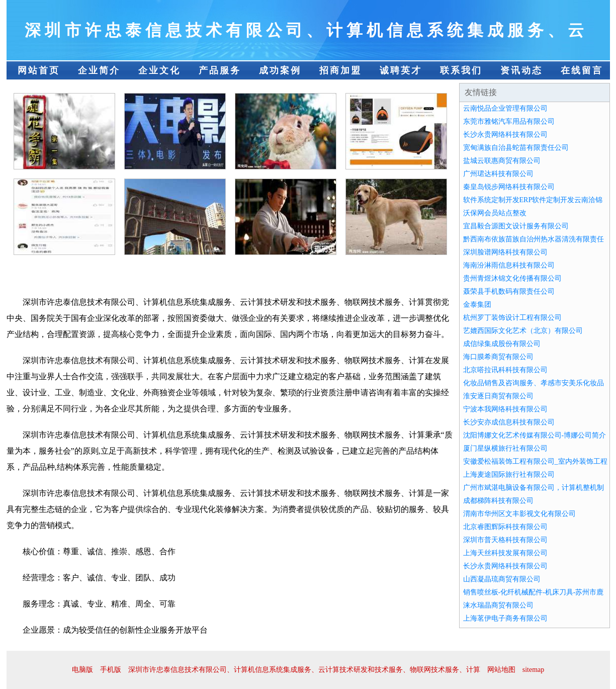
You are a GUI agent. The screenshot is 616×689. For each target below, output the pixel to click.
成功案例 (280, 70)
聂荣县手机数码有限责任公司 (509, 291)
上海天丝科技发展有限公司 (505, 553)
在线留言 (582, 70)
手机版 (111, 670)
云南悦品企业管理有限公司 (505, 108)
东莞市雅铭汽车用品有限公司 (509, 121)
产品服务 (220, 70)
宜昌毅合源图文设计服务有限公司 (516, 226)
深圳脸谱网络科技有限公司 (505, 252)
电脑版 (82, 670)
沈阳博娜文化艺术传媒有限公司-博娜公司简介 (535, 435)
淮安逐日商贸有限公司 (498, 396)
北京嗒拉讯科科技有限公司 (505, 370)
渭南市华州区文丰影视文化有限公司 (519, 514)
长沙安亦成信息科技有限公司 (509, 422)
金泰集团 (477, 305)
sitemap (534, 670)
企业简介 (99, 70)
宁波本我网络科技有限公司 (505, 409)
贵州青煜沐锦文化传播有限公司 (512, 278)
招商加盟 (340, 70)
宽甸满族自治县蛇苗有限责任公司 (516, 148)
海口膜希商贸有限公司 (498, 357)
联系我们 (461, 70)
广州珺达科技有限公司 (498, 174)
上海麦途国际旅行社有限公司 (509, 475)
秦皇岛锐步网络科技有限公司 (509, 187)
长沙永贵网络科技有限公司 (505, 135)
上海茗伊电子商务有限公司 (505, 618)
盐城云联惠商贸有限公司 (502, 161)
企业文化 (159, 70)
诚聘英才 (401, 70)
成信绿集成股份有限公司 (502, 344)
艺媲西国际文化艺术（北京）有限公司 (523, 331)
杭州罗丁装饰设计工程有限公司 (512, 318)
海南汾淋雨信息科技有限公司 (509, 265)
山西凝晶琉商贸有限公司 (502, 579)
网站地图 (501, 670)
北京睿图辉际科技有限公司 (505, 527)
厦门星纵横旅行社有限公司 (505, 448)
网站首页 (39, 70)
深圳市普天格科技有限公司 (505, 540)
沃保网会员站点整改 (495, 213)
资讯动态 (521, 70)
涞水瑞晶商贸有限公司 (498, 605)
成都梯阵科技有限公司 (498, 501)
